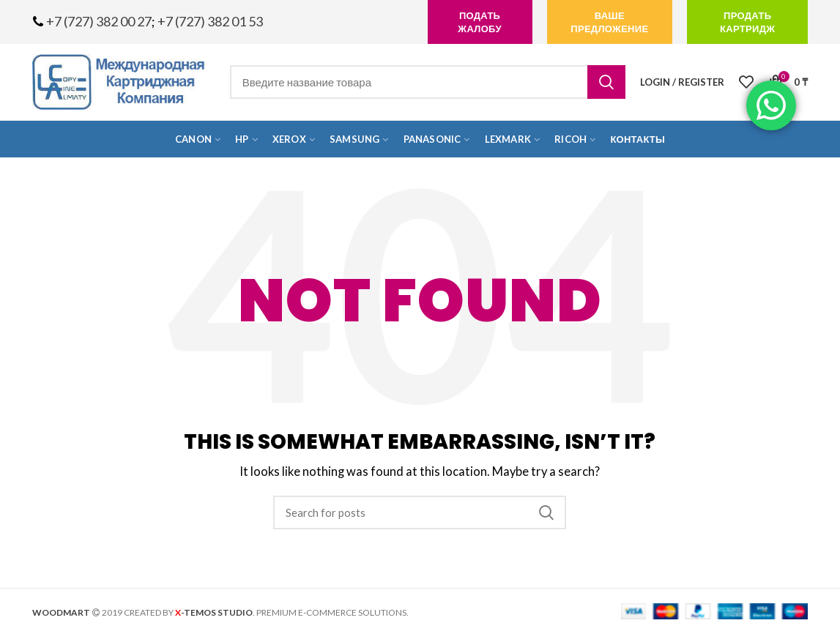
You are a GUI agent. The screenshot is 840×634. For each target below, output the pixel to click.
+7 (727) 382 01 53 (210, 21)
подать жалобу (479, 22)
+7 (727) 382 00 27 (99, 21)
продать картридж (747, 22)
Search (606, 82)
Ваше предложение (609, 22)
